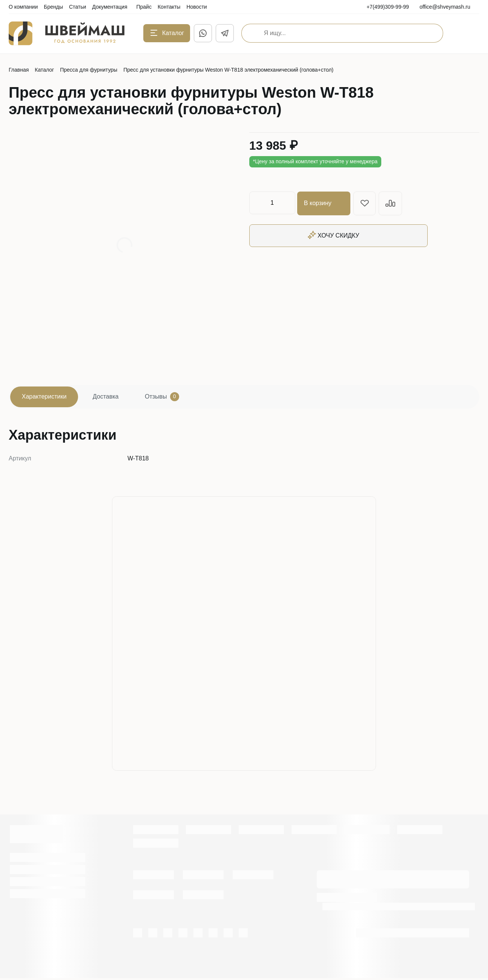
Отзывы (172, 398)
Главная (19, 70)
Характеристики (46, 398)
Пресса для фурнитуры (89, 70)
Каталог (44, 70)
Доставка (112, 398)
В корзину (325, 203)
